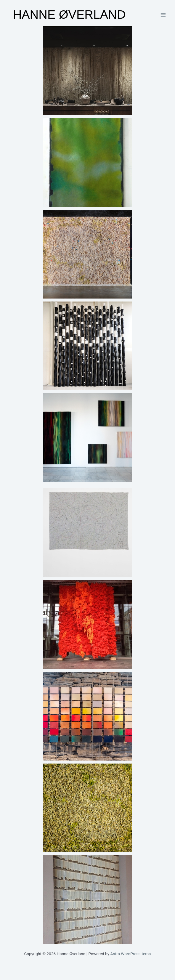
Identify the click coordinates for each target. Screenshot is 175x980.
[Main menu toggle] (163, 15)
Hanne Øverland (69, 15)
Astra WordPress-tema (131, 954)
